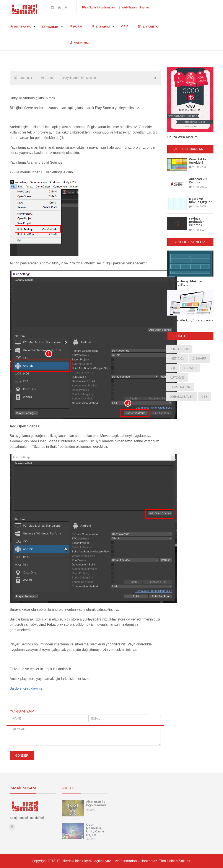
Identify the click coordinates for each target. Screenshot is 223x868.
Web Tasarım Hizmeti (136, 7)
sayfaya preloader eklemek (196, 222)
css (204, 397)
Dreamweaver (182, 397)
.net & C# (177, 358)
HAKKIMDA (80, 42)
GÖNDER (22, 756)
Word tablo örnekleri (197, 161)
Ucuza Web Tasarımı (183, 137)
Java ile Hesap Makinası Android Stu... (185, 283)
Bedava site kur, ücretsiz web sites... (190, 322)
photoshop (179, 349)
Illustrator (180, 387)
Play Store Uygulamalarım (100, 7)
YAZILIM (50, 27)
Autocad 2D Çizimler (198, 181)
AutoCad (177, 378)
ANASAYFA (21, 26)
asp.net (190, 368)
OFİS (125, 26)
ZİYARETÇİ (149, 26)
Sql (173, 368)
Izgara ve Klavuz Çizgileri (201, 200)
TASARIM (101, 26)
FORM (76, 26)
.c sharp (199, 358)
